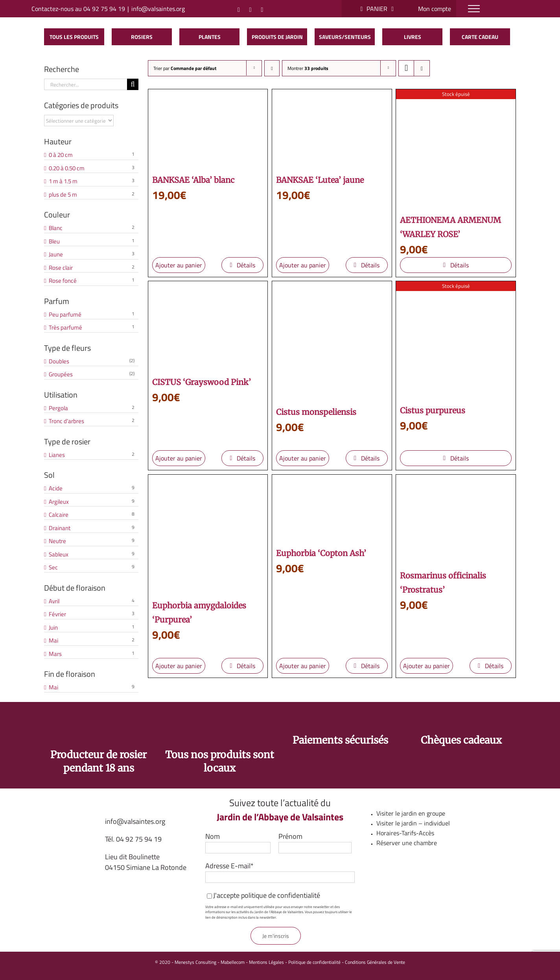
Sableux (59, 554)
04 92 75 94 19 (139, 839)
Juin (53, 628)
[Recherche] (133, 84)
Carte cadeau (480, 37)
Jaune (56, 254)
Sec (53, 567)
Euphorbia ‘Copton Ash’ (321, 553)
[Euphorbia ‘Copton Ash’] (332, 508)
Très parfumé (65, 328)
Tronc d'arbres (66, 421)
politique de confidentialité (281, 895)
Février (57, 614)
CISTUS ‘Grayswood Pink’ (202, 382)
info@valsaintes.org (158, 9)
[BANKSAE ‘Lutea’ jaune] (332, 129)
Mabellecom (233, 962)
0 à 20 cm (61, 155)
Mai (53, 641)
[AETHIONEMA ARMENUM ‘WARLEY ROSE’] (456, 149)
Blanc (56, 228)
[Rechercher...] (86, 84)
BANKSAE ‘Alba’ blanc (193, 180)
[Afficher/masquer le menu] (474, 9)
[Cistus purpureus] (456, 340)
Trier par (185, 68)
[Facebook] (251, 10)
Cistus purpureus (433, 410)
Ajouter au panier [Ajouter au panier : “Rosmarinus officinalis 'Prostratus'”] (426, 666)
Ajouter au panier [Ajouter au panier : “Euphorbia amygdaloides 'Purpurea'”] (179, 666)
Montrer (308, 68)
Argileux (59, 502)
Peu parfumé (65, 315)
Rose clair (61, 268)
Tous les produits (74, 37)
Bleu (54, 241)
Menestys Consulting (195, 962)
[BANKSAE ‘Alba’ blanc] (208, 129)
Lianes (57, 455)
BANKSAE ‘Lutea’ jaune (320, 180)
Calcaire (59, 515)
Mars (55, 654)
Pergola (58, 408)
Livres (413, 37)
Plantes (210, 37)
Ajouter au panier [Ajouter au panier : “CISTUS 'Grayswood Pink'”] (179, 458)
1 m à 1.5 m (63, 181)
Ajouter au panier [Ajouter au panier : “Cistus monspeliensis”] (303, 458)
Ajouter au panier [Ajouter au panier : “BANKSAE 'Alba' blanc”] (179, 265)
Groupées (61, 374)
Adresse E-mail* (229, 866)
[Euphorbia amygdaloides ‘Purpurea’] (208, 534)
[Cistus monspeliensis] (332, 341)
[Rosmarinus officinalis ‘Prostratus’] (456, 519)
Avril (54, 601)
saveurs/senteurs (345, 37)
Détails (246, 265)
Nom (213, 836)
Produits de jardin (277, 37)
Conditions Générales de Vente (375, 962)
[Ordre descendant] (272, 68)
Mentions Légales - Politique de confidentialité (295, 962)
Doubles (59, 361)
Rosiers (142, 37)
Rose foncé (63, 281)
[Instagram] (239, 10)
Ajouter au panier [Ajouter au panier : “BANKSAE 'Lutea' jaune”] (303, 265)
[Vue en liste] (422, 68)
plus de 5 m (63, 195)
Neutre (57, 541)
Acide (56, 488)
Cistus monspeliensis (316, 412)
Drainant (60, 528)
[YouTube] (262, 10)
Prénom (290, 836)
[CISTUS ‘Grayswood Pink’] (208, 326)
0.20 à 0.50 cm (67, 168)
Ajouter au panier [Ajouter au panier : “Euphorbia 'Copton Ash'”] (303, 666)
